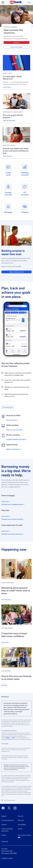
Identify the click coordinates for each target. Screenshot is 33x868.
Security (21, 816)
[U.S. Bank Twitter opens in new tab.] (9, 808)
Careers (4, 825)
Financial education (8, 820)
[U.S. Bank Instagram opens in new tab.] (15, 808)
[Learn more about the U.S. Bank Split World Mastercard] (7, 87)
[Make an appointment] (14, 449)
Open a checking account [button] (16, 272)
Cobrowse (5, 841)
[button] (29, 2)
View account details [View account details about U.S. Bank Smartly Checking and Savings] (16, 47)
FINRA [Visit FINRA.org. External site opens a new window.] (8, 738)
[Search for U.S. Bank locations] (12, 420)
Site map (21, 820)
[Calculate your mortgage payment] (13, 504)
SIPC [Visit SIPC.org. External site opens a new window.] (13, 738)
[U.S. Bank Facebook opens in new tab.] (3, 808)
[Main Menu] (3, 2)
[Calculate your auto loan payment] (13, 519)
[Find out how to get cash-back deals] (8, 156)
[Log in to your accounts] (15, 430)
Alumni (20, 829)
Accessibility (22, 825)
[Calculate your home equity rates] (13, 534)
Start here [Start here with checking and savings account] (17, 43)
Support (4, 816)
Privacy (4, 835)
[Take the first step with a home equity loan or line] (9, 121)
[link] (16, 73)
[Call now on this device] (17, 440)
